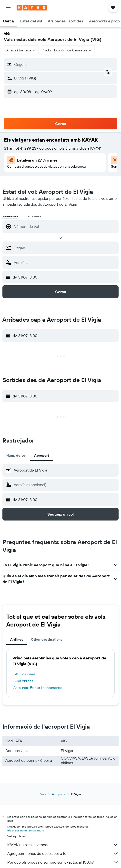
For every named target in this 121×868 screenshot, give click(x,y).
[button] (8, 8)
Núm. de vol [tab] (16, 455)
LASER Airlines (24, 674)
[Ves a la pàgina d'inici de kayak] (32, 8)
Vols (43, 794)
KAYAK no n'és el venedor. (63, 845)
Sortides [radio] (35, 217)
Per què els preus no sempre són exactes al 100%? (63, 862)
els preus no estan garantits (26, 830)
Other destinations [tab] (47, 639)
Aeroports (59, 794)
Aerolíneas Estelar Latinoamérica (38, 688)
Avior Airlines (23, 681)
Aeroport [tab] (42, 455)
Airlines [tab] (17, 639)
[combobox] (21, 50)
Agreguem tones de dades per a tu (63, 853)
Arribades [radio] (10, 217)
